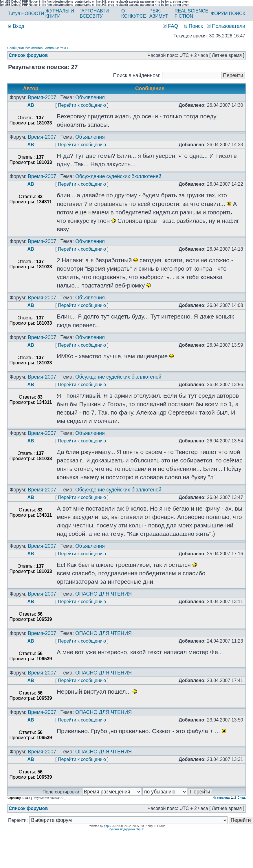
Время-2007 (42, 97)
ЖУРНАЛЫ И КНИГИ (59, 13)
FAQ (170, 26)
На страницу (221, 798)
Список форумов (28, 55)
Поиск (193, 26)
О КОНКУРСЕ (134, 13)
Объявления (90, 97)
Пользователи (226, 26)
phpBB (108, 826)
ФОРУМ (219, 13)
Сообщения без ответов (25, 48)
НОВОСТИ (33, 13)
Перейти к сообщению (82, 105)
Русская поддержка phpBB (126, 829)
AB (31, 105)
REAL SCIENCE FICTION (191, 13)
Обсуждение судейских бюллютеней (118, 176)
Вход (16, 26)
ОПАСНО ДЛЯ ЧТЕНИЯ (103, 594)
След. (242, 798)
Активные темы (57, 48)
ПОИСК (237, 13)
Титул (14, 13)
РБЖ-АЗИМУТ (159, 13)
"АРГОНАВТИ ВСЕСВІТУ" (94, 13)
